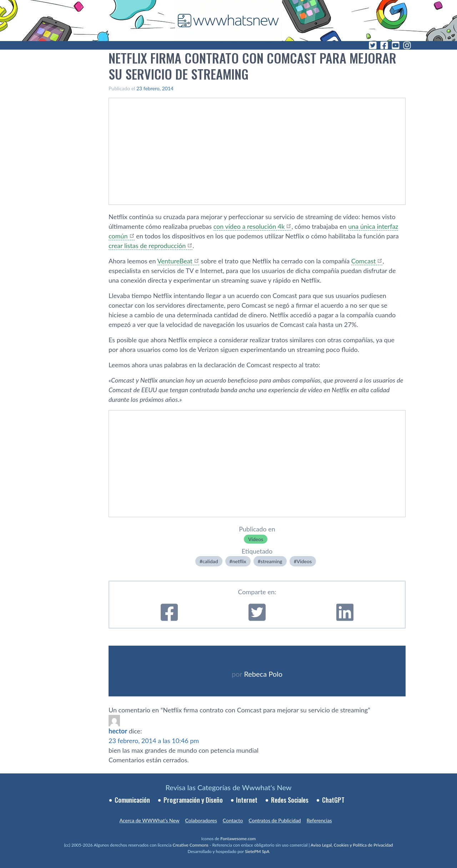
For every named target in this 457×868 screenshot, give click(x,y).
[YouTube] (396, 45)
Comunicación (132, 800)
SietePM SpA (257, 851)
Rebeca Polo (263, 674)
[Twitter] (373, 45)
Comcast (364, 261)
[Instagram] (407, 45)
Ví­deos (256, 539)
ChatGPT (333, 800)
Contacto (233, 820)
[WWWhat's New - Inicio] (228, 21)
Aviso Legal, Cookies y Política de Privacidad (352, 845)
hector (118, 731)
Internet (247, 800)
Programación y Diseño (193, 800)
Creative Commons (191, 845)
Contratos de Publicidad (275, 820)
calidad (210, 561)
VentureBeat (175, 261)
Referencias (319, 820)
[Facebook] (384, 45)
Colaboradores (201, 820)
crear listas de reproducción (147, 246)
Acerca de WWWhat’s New (149, 820)
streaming (272, 561)
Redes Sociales (290, 800)
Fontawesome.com (238, 839)
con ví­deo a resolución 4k (249, 226)
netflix (239, 561)
